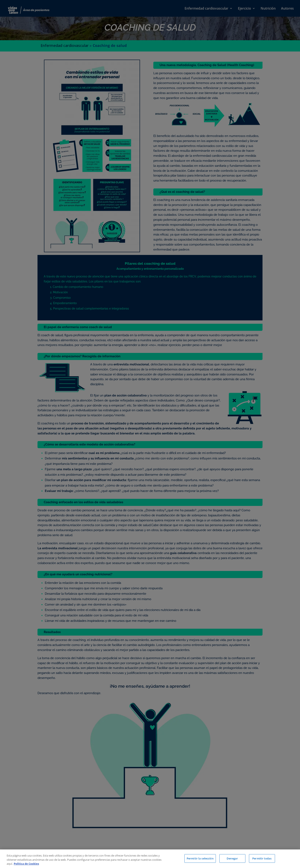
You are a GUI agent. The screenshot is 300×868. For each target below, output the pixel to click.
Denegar (232, 858)
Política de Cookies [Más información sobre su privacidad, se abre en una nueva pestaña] (26, 864)
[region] (150, 859)
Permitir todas (262, 858)
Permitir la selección (200, 858)
